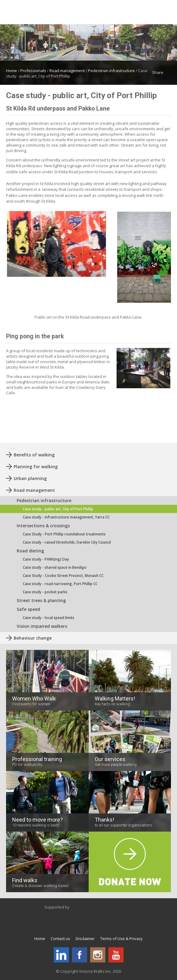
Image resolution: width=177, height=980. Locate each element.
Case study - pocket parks (45, 592)
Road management (67, 71)
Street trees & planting (41, 600)
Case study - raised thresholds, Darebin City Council (67, 542)
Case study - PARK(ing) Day (46, 559)
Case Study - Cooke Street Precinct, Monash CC (63, 576)
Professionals (33, 71)
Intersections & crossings (43, 526)
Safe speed (28, 609)
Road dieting (30, 551)
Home (12, 71)
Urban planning (30, 478)
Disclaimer (85, 939)
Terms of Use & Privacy (121, 939)
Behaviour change (33, 638)
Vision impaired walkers (42, 626)
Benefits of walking (34, 455)
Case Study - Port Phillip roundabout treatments (64, 534)
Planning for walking (36, 467)
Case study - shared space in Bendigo (55, 567)
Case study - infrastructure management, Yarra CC (66, 517)
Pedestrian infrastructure (111, 71)
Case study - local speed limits (49, 618)
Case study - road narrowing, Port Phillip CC (60, 584)
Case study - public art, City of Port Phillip (58, 509)
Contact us (60, 939)
